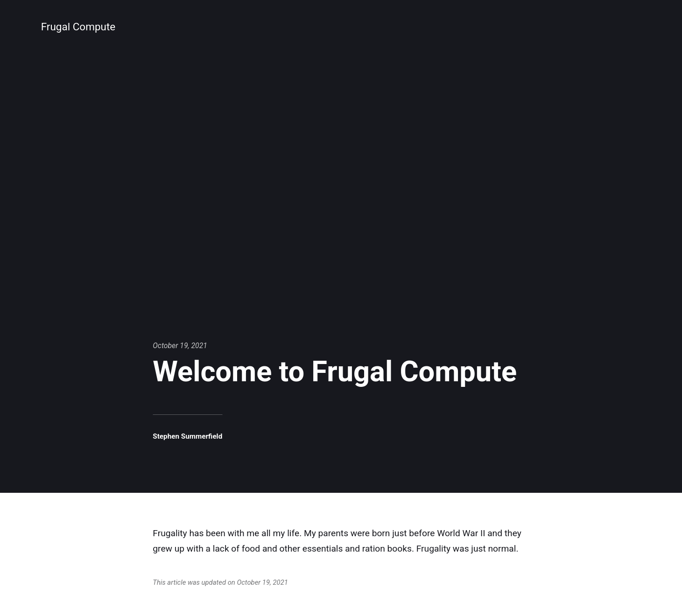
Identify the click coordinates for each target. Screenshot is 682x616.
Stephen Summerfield (189, 436)
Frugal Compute (80, 27)
